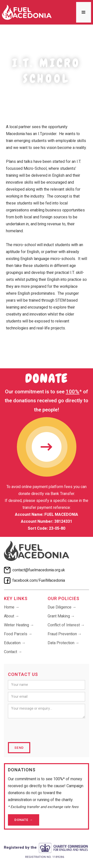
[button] (84, 12)
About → (12, 616)
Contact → (13, 652)
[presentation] (46, 730)
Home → (12, 607)
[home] (27, 12)
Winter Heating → (19, 625)
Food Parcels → (18, 634)
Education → (15, 643)
